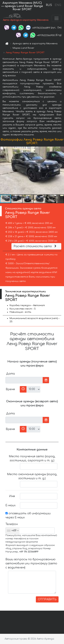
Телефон (11, 524)
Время (10, 389)
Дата (10, 374)
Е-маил (10, 505)
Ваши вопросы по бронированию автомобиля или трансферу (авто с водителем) (31, 563)
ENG (58, 5)
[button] (61, 170)
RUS (49, 5)
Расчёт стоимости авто (35, 246)
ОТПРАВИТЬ (47, 599)
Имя (12, 496)
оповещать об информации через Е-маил (28, 515)
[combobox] (13, 531)
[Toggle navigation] (56, 18)
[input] (24, 380)
